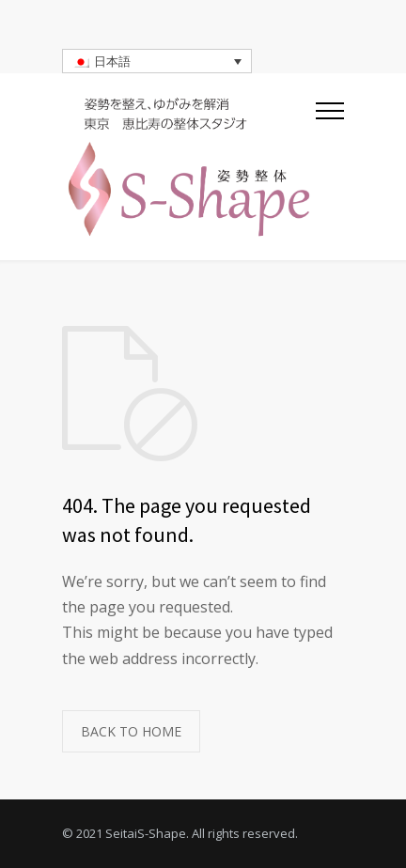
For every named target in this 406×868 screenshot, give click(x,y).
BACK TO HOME (131, 731)
